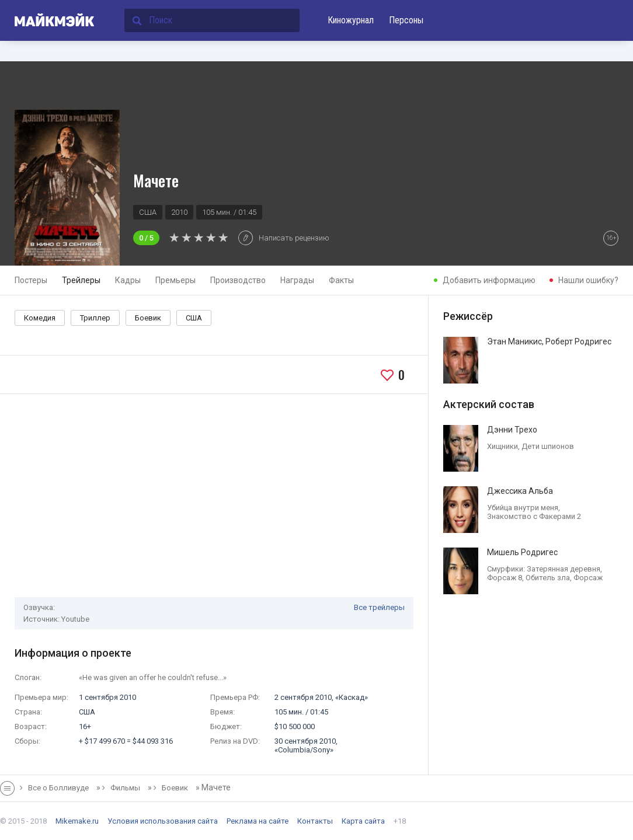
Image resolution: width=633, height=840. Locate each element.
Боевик (148, 318)
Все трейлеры (379, 607)
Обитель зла (548, 578)
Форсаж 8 (505, 578)
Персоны (406, 20)
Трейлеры (81, 280)
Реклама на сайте (258, 821)
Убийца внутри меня (523, 508)
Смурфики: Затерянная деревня (544, 569)
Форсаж (588, 578)
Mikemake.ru (77, 821)
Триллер (95, 318)
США (194, 318)
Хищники (502, 446)
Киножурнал (351, 20)
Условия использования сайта (163, 821)
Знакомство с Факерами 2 (534, 516)
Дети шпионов (548, 446)
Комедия (40, 318)
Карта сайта (363, 821)
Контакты (315, 821)
